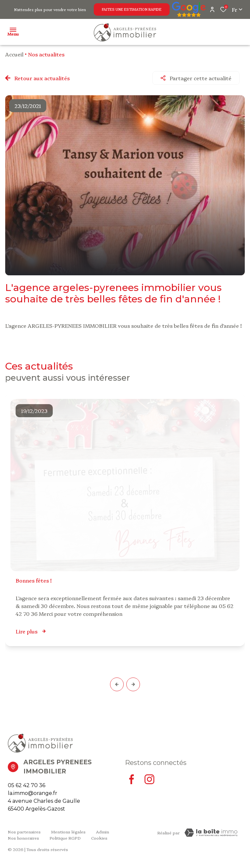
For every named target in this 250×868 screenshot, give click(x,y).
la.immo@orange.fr (33, 793)
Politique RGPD (65, 838)
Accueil (14, 54)
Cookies (99, 838)
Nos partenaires (24, 832)
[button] (117, 684)
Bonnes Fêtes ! (34, 580)
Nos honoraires (23, 838)
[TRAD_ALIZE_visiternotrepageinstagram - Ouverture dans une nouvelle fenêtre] (149, 779)
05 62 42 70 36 (27, 785)
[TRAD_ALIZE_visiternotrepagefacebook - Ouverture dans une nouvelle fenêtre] (132, 779)
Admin (103, 832)
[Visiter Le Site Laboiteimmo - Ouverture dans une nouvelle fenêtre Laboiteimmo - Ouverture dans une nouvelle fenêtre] (211, 833)
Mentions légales (68, 832)
